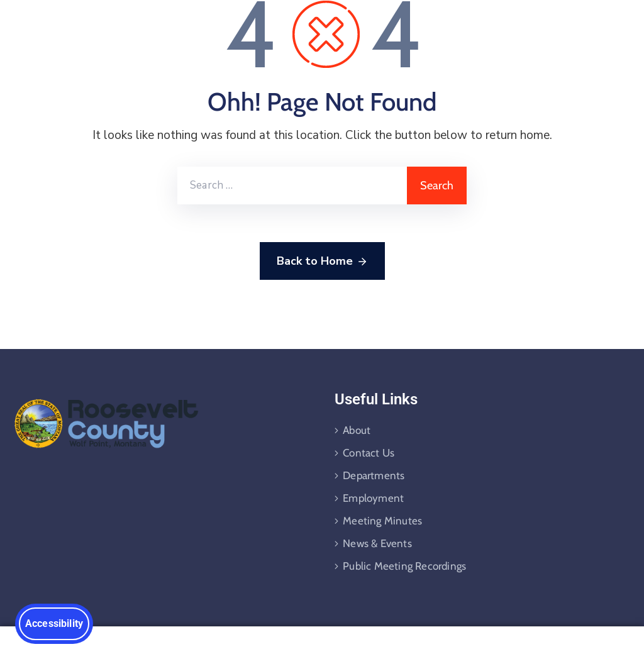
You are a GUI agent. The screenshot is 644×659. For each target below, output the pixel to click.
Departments (374, 475)
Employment (373, 498)
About (357, 430)
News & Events (377, 543)
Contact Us (369, 453)
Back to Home (322, 262)
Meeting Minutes (382, 521)
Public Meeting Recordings (404, 566)
